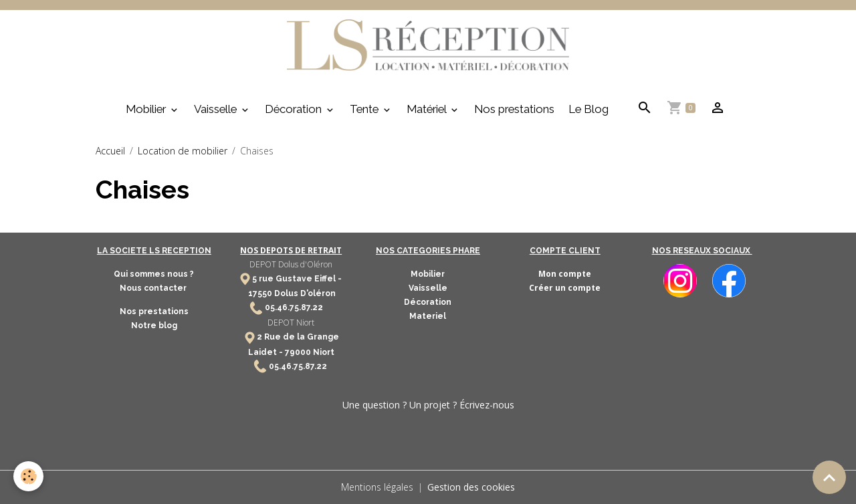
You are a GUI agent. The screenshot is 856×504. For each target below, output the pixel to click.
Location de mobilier (183, 151)
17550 (260, 293)
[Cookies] (28, 476)
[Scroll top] (829, 477)
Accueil (110, 151)
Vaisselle (217, 109)
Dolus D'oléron (304, 293)
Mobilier (147, 109)
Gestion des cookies (471, 487)
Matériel (428, 109)
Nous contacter (154, 288)
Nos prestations (514, 109)
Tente (365, 109)
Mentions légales (377, 487)
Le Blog (588, 109)
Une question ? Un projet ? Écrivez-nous (428, 405)
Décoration (295, 109)
